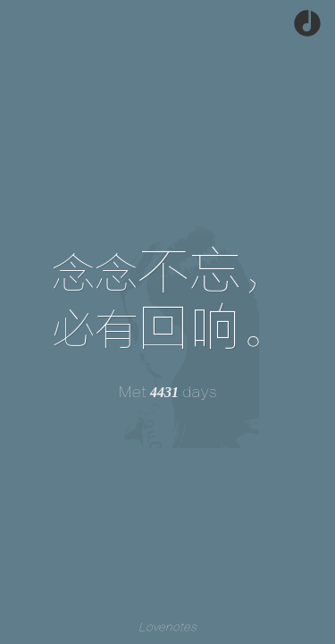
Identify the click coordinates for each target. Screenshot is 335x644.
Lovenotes (167, 627)
